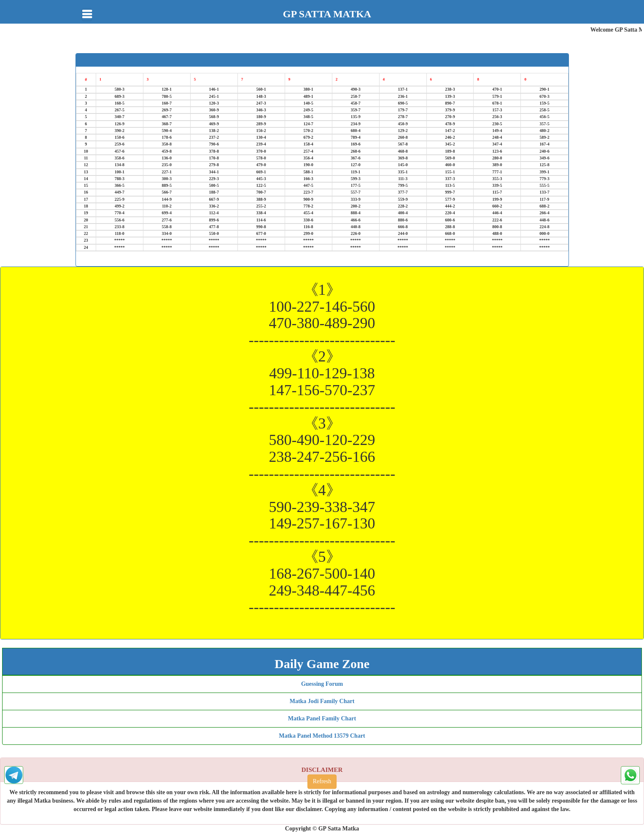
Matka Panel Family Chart (322, 718)
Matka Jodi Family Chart (322, 701)
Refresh (322, 782)
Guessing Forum (322, 684)
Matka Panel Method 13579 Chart (322, 736)
